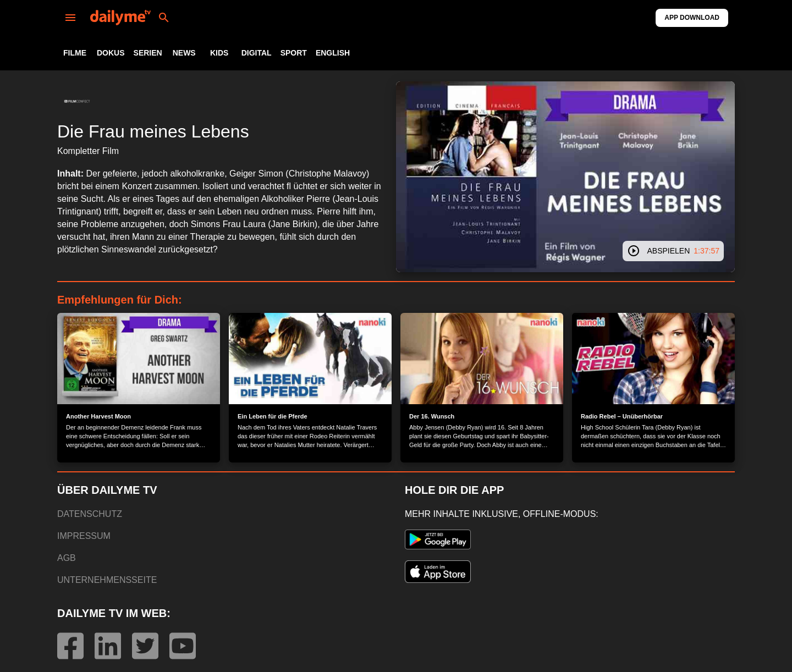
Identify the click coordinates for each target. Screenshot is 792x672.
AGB (67, 558)
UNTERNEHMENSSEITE (107, 580)
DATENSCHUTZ (90, 514)
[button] (77, 101)
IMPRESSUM (84, 536)
